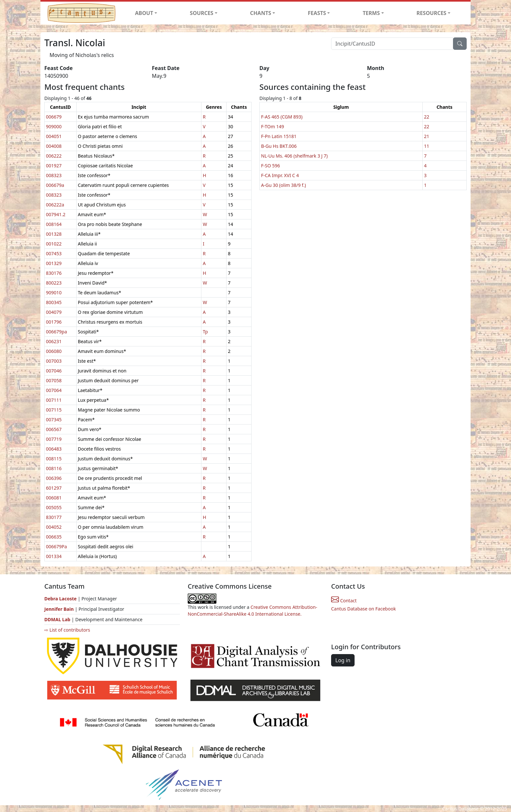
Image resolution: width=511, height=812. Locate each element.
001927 (54, 166)
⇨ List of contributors (67, 630)
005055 (54, 507)
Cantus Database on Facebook (364, 609)
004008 (54, 146)
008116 (54, 468)
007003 (54, 361)
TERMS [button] (371, 13)
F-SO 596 (270, 166)
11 (427, 146)
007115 (54, 410)
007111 (54, 400)
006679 (54, 117)
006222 (54, 156)
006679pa (57, 332)
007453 (54, 253)
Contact (344, 601)
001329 (54, 263)
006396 (54, 478)
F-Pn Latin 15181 (279, 136)
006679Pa (56, 546)
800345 (54, 302)
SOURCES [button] (202, 13)
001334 (54, 556)
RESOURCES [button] (431, 13)
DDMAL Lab (57, 619)
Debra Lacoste (60, 599)
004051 (54, 136)
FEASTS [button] (317, 13)
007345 (54, 420)
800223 (54, 283)
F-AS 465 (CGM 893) (282, 117)
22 (427, 117)
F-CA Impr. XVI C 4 (280, 175)
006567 (54, 429)
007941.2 (56, 214)
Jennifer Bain (60, 609)
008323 (54, 175)
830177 (54, 517)
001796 (54, 322)
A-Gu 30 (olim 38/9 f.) (284, 185)
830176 (54, 273)
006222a (55, 205)
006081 (54, 498)
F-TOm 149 (272, 126)
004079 (54, 312)
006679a (55, 185)
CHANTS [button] (261, 13)
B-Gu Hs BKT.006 (279, 146)
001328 (54, 234)
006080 (54, 351)
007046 (54, 371)
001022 (54, 244)
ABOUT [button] (144, 13)
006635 (54, 537)
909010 (54, 293)
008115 (54, 459)
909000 (54, 126)
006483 (54, 449)
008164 (54, 224)
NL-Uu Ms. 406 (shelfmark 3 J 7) (294, 156)
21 (427, 136)
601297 (54, 488)
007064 (54, 390)
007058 (54, 380)
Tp (205, 332)
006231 (54, 341)
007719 (54, 439)
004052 (54, 527)
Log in (343, 660)
